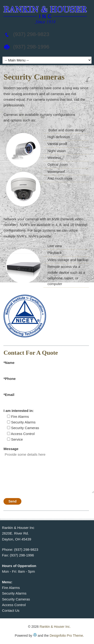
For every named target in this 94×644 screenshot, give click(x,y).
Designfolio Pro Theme (66, 636)
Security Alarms (14, 593)
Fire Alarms (11, 588)
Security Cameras (16, 599)
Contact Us (11, 610)
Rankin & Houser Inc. (55, 627)
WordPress (35, 635)
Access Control (14, 605)
